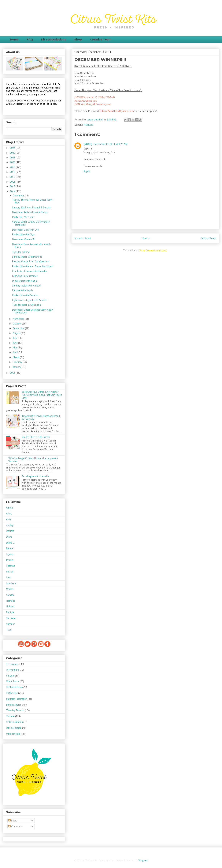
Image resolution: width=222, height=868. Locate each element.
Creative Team (101, 40)
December (19, 196)
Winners (88, 125)
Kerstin (10, 572)
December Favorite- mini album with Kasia (31, 246)
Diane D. (11, 543)
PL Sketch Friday (14, 687)
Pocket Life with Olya (23, 235)
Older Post (208, 238)
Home (14, 40)
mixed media (13, 734)
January (17, 367)
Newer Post (83, 238)
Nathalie (11, 601)
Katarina (11, 566)
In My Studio (13, 670)
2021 (13, 158)
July (15, 338)
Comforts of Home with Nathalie (30, 271)
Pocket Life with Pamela (25, 295)
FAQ (30, 40)
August (17, 333)
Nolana (10, 606)
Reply (87, 171)
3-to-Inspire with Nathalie (35, 476)
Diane (9, 537)
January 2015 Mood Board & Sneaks (31, 208)
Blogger (143, 860)
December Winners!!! (23, 239)
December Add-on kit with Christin (30, 212)
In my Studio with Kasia (24, 281)
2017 (13, 177)
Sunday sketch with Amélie (26, 286)
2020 (13, 162)
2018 (13, 172)
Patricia (10, 612)
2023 (13, 148)
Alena (9, 514)
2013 (13, 373)
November (19, 319)
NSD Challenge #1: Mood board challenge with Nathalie (33, 460)
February (18, 362)
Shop (78, 40)
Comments (16, 826)
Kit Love (10, 676)
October (17, 324)
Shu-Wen (11, 618)
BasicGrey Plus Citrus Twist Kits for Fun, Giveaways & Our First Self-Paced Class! (42, 395)
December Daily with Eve (25, 230)
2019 (13, 167)
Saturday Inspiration (17, 699)
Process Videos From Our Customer (31, 262)
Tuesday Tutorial (21, 252)
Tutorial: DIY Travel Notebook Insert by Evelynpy (41, 417)
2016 (13, 182)
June (16, 343)
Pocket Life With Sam (23, 217)
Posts (13, 821)
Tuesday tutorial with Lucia (26, 305)
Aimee (9, 508)
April (16, 353)
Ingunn (10, 554)
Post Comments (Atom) (153, 250)
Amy (8, 519)
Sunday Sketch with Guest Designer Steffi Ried (31, 224)
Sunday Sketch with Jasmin (36, 437)
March (16, 357)
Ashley (10, 525)
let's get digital (14, 728)
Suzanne (11, 624)
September (19, 328)
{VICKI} (88, 144)
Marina (10, 589)
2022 (13, 153)
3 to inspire (12, 664)
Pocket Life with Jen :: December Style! (32, 266)
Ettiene (10, 548)
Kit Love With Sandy (22, 290)
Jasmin (10, 560)
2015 (13, 186)
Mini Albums (13, 681)
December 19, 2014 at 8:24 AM (111, 144)
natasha (10, 595)
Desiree (10, 531)
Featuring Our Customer (25, 276)
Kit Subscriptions (54, 40)
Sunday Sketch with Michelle (27, 257)
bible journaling (14, 722)
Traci (9, 630)
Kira (8, 577)
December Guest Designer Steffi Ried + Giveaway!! (33, 311)
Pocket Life (12, 693)
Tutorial (10, 716)
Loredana (11, 583)
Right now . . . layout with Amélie (29, 300)
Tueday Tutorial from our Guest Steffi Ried (32, 201)
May (15, 348)
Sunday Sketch (14, 705)
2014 (13, 191)
